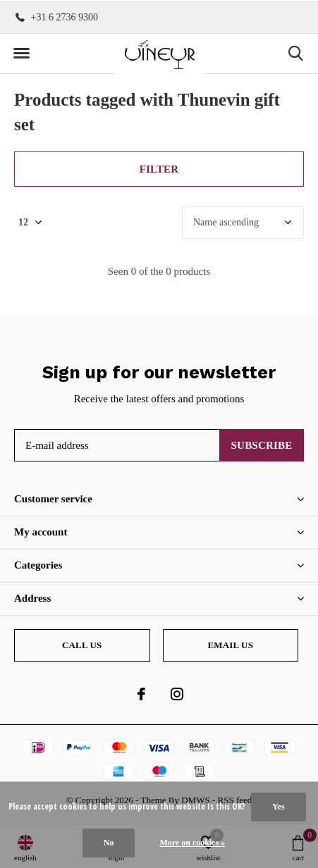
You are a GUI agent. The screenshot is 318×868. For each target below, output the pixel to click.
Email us (230, 645)
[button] (21, 54)
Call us (82, 645)
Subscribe (262, 445)
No (109, 843)
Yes (278, 807)
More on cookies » (192, 843)
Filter (159, 169)
